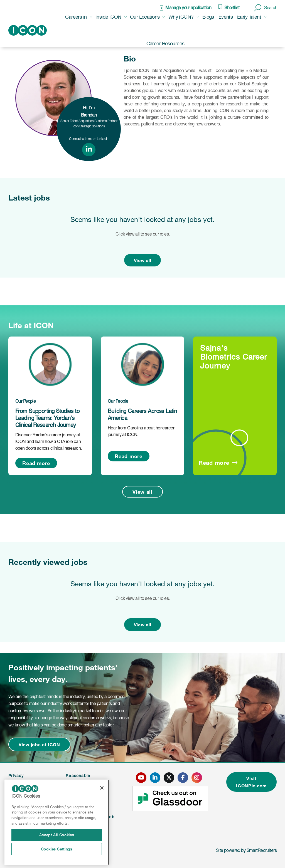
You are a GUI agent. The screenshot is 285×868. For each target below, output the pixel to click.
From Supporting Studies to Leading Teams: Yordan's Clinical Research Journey (47, 418)
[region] (57, 823)
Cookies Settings (57, 849)
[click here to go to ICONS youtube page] (141, 778)
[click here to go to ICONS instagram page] (197, 778)
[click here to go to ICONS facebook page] (183, 778)
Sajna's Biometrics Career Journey (234, 357)
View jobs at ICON (39, 744)
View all (143, 260)
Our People (25, 401)
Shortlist (232, 8)
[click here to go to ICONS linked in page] (155, 778)
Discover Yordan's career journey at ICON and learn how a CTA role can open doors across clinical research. (48, 441)
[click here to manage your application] (184, 8)
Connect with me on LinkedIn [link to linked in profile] (89, 139)
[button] (266, 8)
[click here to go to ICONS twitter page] (169, 778)
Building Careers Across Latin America (142, 415)
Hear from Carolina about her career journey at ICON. (141, 431)
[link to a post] (50, 364)
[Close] (102, 788)
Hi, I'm (89, 111)
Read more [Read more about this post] (36, 463)
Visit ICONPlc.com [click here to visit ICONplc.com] (251, 782)
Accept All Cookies (57, 835)
